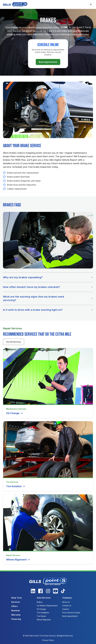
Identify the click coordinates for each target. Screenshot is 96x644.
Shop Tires (17, 598)
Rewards (16, 611)
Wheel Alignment (18, 560)
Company (67, 598)
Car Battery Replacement (47, 606)
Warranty (16, 615)
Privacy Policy (48, 640)
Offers (14, 606)
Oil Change (15, 413)
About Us (66, 602)
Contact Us (67, 606)
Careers (66, 609)
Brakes (40, 602)
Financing (16, 619)
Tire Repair (41, 616)
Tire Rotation (16, 486)
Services (16, 602)
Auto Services (44, 598)
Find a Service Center (71, 613)
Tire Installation (43, 613)
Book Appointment (48, 62)
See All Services (14, 342)
